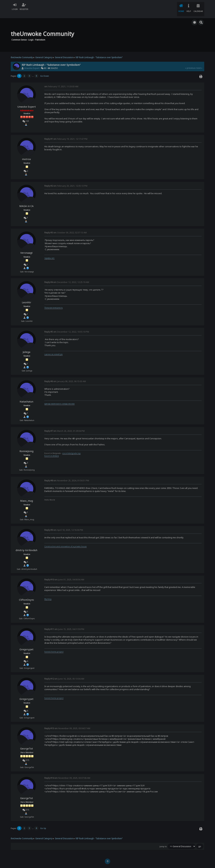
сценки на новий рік (53, 349)
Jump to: (163, 841)
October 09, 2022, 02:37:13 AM (66, 227)
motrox (26, 153)
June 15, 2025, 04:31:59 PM (64, 623)
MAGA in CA (26, 200)
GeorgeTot (27, 743)
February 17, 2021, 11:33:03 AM (61, 81)
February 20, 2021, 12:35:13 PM (66, 180)
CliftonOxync (27, 594)
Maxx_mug (27, 495)
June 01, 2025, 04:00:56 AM (64, 574)
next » (199, 62)
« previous (190, 62)
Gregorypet (26, 644)
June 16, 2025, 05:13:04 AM (64, 673)
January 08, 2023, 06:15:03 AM (65, 376)
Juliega (26, 346)
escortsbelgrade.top (71, 448)
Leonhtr (27, 297)
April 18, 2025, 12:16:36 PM (64, 524)
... (33, 70)
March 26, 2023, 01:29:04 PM (64, 425)
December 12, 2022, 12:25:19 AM (67, 276)
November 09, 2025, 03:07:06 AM (67, 772)
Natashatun (26, 396)
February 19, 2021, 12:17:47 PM (66, 133)
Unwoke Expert (32, 62)
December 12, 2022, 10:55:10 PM (67, 326)
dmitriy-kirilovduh (26, 545)
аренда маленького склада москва (59, 398)
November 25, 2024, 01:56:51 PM (67, 475)
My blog (48, 593)
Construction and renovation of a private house (66, 541)
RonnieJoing (26, 445)
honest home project (54, 646)
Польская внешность (53, 302)
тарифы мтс (49, 252)
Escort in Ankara (52, 450)
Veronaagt (26, 247)
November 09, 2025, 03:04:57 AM (67, 723)
